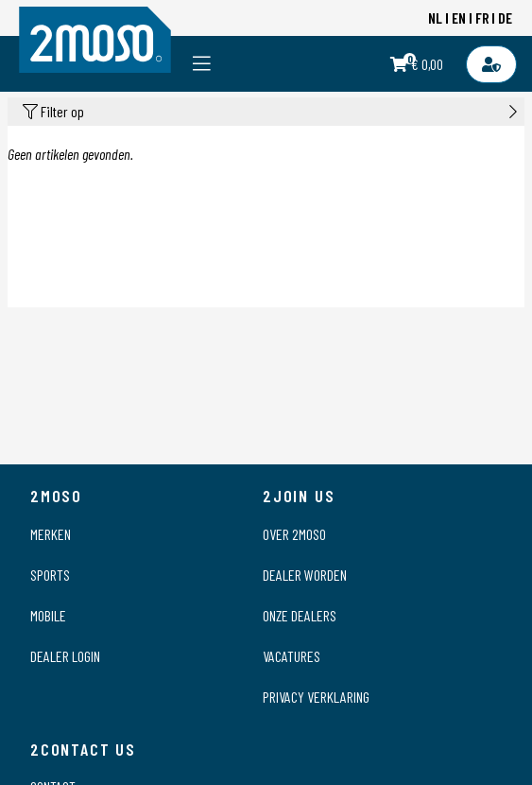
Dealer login (65, 656)
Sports (50, 575)
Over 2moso (294, 534)
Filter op (270, 112)
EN (459, 17)
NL (435, 17)
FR (482, 17)
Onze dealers (300, 615)
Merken (51, 534)
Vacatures (292, 656)
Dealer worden (305, 575)
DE (505, 17)
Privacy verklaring (316, 697)
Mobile (48, 615)
